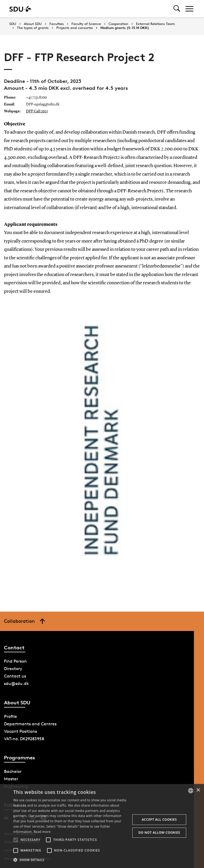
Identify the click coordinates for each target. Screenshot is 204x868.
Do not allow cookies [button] (159, 833)
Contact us (15, 676)
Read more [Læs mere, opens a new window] (42, 832)
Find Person (15, 661)
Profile (10, 716)
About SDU (33, 24)
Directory (13, 669)
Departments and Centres (30, 724)
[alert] (102, 826)
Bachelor (13, 771)
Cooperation (118, 24)
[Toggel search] (177, 9)
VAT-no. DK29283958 (24, 739)
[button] (16, 840)
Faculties (57, 24)
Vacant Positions (20, 731)
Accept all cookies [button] (159, 820)
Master (11, 779)
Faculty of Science (86, 24)
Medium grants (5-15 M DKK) (125, 28)
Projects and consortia (75, 28)
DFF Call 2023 (37, 111)
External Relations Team (155, 24)
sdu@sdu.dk (16, 683)
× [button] (198, 790)
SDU (13, 24)
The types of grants (33, 28)
